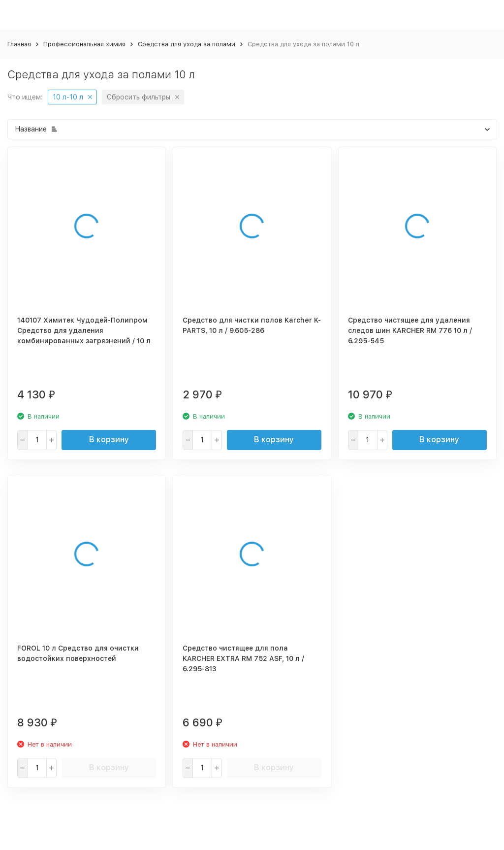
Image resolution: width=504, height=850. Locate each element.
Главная (19, 44)
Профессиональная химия (84, 44)
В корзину (109, 440)
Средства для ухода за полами (187, 44)
